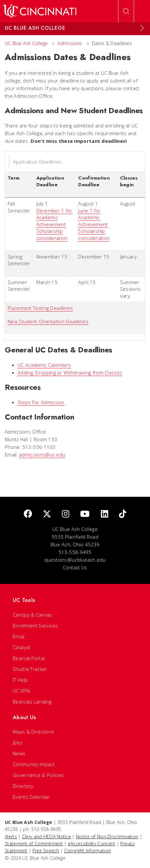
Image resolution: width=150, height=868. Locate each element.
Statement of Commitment (34, 844)
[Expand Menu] (142, 28)
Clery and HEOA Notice (46, 837)
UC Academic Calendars (44, 365)
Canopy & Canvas (33, 615)
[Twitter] (47, 514)
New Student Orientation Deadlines (48, 321)
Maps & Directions (34, 732)
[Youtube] (85, 514)
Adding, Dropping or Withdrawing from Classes (70, 373)
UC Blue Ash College (26, 43)
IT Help (20, 680)
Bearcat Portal (29, 658)
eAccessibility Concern (92, 844)
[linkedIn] (105, 514)
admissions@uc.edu (42, 455)
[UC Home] (40, 11)
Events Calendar (31, 797)
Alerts (11, 837)
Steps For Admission (41, 402)
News (19, 753)
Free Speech (46, 851)
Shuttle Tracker (30, 669)
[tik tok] (123, 514)
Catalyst (22, 647)
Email (19, 636)
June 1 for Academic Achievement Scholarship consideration (94, 224)
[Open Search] (126, 11)
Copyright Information (87, 851)
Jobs (18, 742)
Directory (23, 786)
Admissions (70, 43)
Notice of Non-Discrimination (107, 837)
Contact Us (75, 567)
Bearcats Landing (32, 702)
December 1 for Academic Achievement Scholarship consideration (54, 224)
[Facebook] (28, 514)
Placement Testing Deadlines (40, 308)
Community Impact (34, 764)
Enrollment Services (35, 626)
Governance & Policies (38, 775)
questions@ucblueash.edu (75, 560)
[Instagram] (66, 514)
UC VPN (21, 691)
